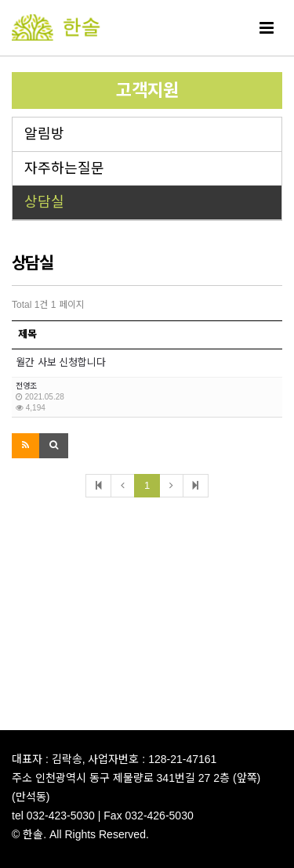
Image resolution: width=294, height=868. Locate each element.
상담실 (44, 202)
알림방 (44, 134)
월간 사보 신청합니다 (61, 362)
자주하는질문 (64, 168)
